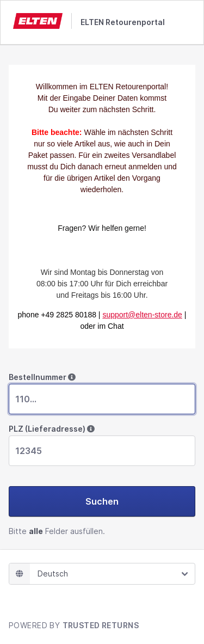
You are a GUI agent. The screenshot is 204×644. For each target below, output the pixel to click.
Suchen (102, 501)
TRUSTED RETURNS (101, 625)
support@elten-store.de (142, 315)
